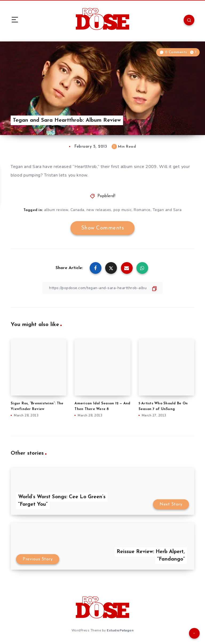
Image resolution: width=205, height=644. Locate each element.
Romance (142, 210)
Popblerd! (107, 196)
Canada (77, 210)
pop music (123, 210)
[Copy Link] (102, 288)
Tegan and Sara (167, 210)
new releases (99, 210)
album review (56, 210)
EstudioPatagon (120, 630)
